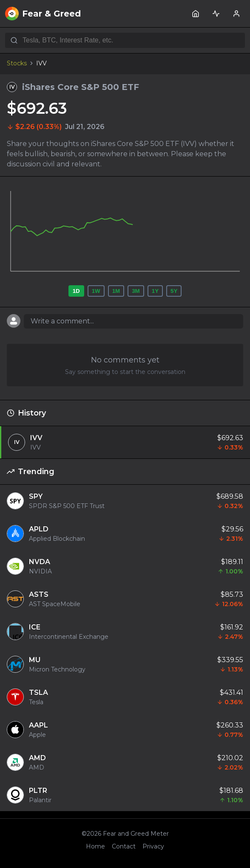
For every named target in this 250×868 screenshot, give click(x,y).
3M (136, 291)
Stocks (17, 63)
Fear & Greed (43, 14)
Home (95, 846)
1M (116, 291)
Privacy (153, 846)
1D (76, 291)
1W (96, 291)
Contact (124, 846)
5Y (174, 291)
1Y (155, 291)
